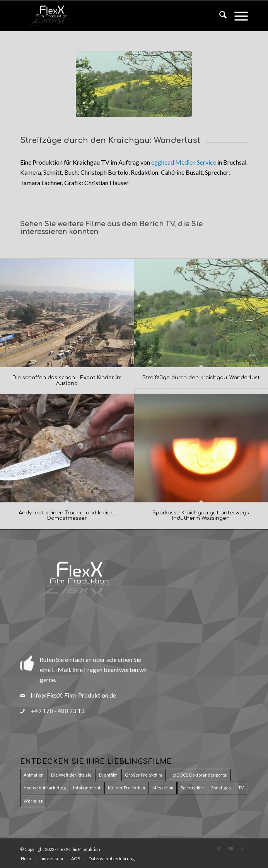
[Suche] (219, 16)
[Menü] (237, 16)
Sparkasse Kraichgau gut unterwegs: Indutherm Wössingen (201, 516)
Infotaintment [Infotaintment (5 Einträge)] (87, 788)
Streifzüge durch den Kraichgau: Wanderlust (201, 378)
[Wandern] (134, 84)
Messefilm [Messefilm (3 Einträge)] (163, 788)
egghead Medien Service (184, 162)
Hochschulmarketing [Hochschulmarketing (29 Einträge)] (45, 788)
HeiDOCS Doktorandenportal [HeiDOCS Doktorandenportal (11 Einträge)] (198, 775)
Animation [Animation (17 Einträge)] (34, 775)
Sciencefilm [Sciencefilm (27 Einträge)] (192, 788)
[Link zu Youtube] (230, 848)
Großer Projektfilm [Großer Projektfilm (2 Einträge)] (143, 775)
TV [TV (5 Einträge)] (241, 788)
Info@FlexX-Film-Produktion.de (73, 695)
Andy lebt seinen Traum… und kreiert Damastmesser (67, 516)
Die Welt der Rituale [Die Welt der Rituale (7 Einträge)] (71, 775)
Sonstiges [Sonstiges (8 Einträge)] (221, 788)
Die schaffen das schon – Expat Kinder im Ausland (67, 380)
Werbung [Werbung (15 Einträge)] (33, 801)
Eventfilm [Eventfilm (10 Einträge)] (108, 775)
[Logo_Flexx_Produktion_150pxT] (111, 16)
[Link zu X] (242, 848)
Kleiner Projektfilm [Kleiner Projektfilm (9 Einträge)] (126, 788)
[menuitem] (219, 16)
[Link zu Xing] (219, 848)
